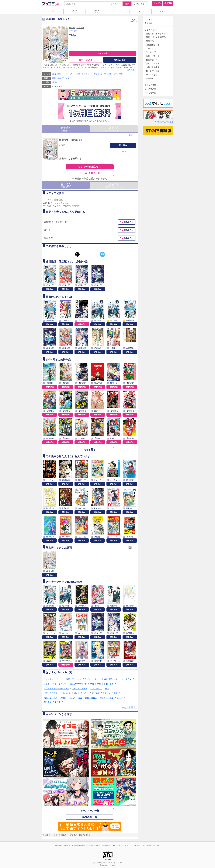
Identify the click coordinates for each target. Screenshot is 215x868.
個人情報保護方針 (78, 846)
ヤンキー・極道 (107, 698)
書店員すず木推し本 (78, 684)
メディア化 (118, 74)
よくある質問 (150, 85)
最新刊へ (133, 135)
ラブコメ (48, 684)
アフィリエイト (122, 846)
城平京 (72, 28)
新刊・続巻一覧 (153, 56)
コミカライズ (96, 689)
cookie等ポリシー (108, 846)
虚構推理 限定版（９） (72, 140)
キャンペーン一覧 (90, 811)
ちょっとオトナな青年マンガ (56, 689)
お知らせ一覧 (150, 93)
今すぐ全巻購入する (90, 167)
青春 (115, 693)
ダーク (120, 698)
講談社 (55, 82)
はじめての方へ (151, 89)
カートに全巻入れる (90, 173)
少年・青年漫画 (153, 67)
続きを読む (132, 70)
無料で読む (82, 324)
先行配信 (96, 693)
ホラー (72, 74)
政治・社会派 (91, 698)
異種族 (63, 698)
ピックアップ (150, 30)
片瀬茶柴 (80, 28)
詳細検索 (150, 78)
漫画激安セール (153, 45)
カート (123, 151)
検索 (127, 4)
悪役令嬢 (48, 702)
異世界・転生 (107, 679)
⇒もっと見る (129, 707)
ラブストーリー (91, 679)
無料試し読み (120, 60)
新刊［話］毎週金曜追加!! (157, 37)
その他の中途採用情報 (164, 122)
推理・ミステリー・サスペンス (89, 74)
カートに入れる (86, 60)
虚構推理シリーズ (60, 74)
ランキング (151, 52)
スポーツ (106, 693)
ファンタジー (50, 679)
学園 (92, 684)
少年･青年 (73, 31)
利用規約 (157, 846)
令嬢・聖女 (109, 684)
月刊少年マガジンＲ (61, 78)
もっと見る (90, 450)
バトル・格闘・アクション (70, 679)
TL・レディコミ (153, 71)
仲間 (107, 689)
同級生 (77, 693)
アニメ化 (108, 74)
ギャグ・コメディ (80, 689)
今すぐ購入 (103, 53)
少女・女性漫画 (153, 63)
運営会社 (58, 846)
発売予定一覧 (152, 60)
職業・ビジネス (50, 698)
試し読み (123, 145)
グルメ (72, 698)
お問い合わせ (147, 846)
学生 (99, 684)
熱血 (80, 698)
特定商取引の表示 (93, 846)
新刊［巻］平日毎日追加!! (157, 34)
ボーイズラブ (60, 684)
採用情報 (67, 846)
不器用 (57, 702)
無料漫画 (150, 41)
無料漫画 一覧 (90, 817)
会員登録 (168, 3)
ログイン (157, 3)
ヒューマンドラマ (124, 679)
